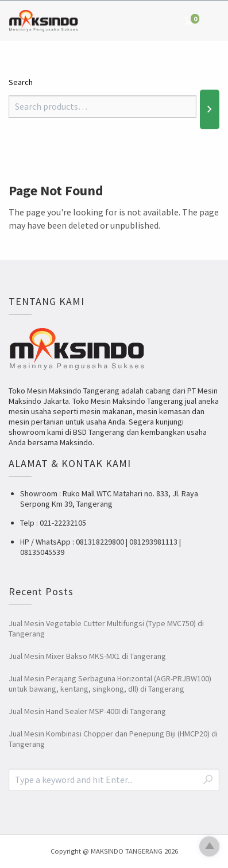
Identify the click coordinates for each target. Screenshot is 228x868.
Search (21, 82)
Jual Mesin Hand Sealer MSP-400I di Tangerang (87, 711)
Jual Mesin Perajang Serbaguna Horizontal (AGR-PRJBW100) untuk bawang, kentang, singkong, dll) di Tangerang (110, 684)
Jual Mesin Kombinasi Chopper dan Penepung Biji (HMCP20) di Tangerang (113, 739)
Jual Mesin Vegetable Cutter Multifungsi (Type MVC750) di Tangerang (106, 628)
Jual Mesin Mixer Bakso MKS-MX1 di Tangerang (87, 656)
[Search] (210, 109)
